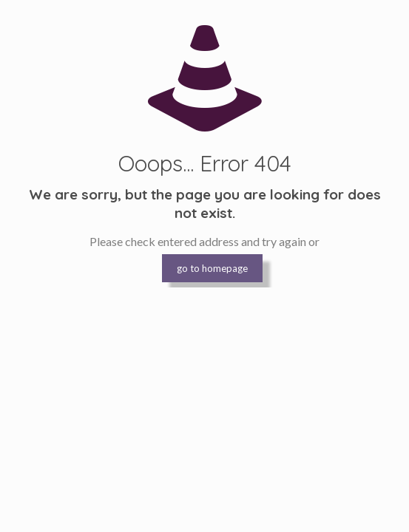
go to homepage (212, 268)
